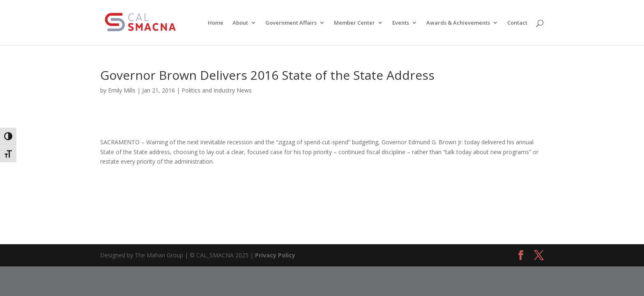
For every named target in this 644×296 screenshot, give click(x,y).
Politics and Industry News (217, 90)
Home (216, 23)
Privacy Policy (275, 255)
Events (401, 23)
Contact (517, 23)
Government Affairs (291, 23)
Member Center (354, 23)
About (240, 23)
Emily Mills (122, 90)
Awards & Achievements (458, 23)
